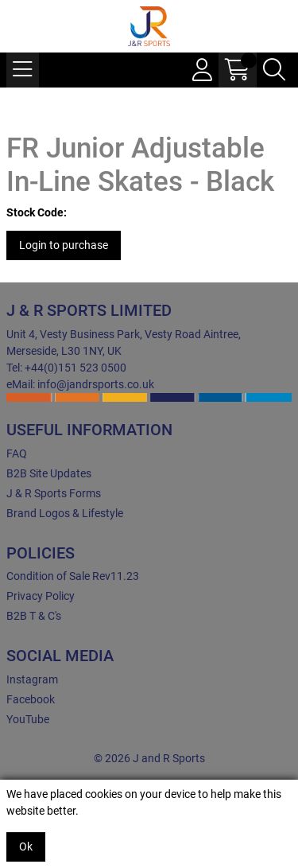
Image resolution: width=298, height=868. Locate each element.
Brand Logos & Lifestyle (65, 513)
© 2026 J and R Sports (149, 758)
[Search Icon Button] (274, 70)
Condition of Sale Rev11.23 (73, 576)
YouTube (28, 719)
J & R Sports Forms (54, 493)
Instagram (32, 679)
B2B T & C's (34, 616)
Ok (26, 847)
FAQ (17, 453)
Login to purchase (64, 245)
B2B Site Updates (49, 473)
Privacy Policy (41, 596)
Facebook (31, 699)
